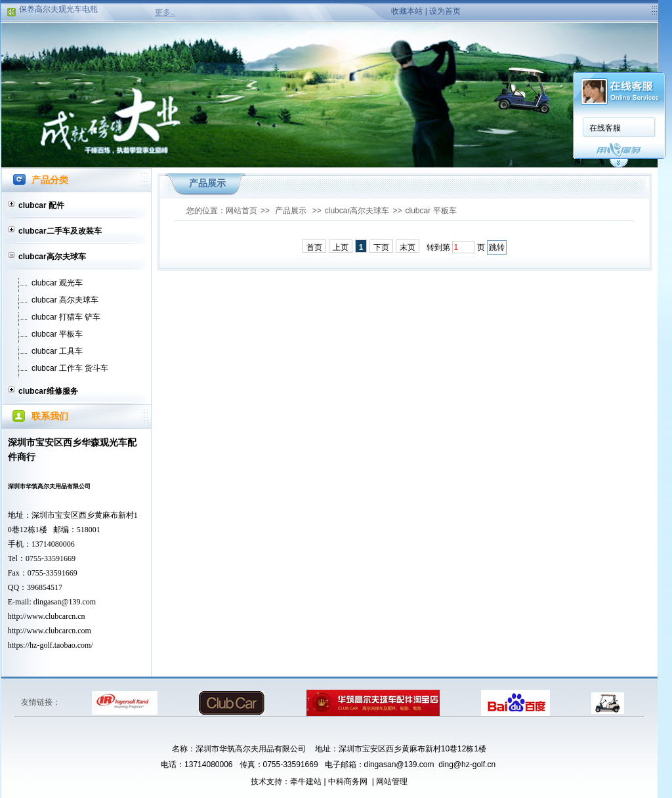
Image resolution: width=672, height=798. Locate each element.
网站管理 (392, 782)
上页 (341, 247)
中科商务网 (348, 782)
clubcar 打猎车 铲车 (66, 317)
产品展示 (291, 211)
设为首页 (445, 11)
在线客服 (605, 128)
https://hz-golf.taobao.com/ (51, 645)
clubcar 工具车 (57, 351)
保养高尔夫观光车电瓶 (58, 11)
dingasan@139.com (65, 602)
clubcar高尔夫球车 (52, 257)
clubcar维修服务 (48, 391)
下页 (381, 247)
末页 (408, 247)
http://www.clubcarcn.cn (47, 616)
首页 (314, 247)
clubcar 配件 (41, 205)
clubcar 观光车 (57, 283)
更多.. (165, 12)
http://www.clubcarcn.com (50, 631)
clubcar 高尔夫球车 (65, 300)
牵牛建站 (306, 782)
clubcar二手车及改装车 (60, 231)
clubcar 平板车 (57, 334)
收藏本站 (407, 11)
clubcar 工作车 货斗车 (70, 368)
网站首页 (241, 211)
